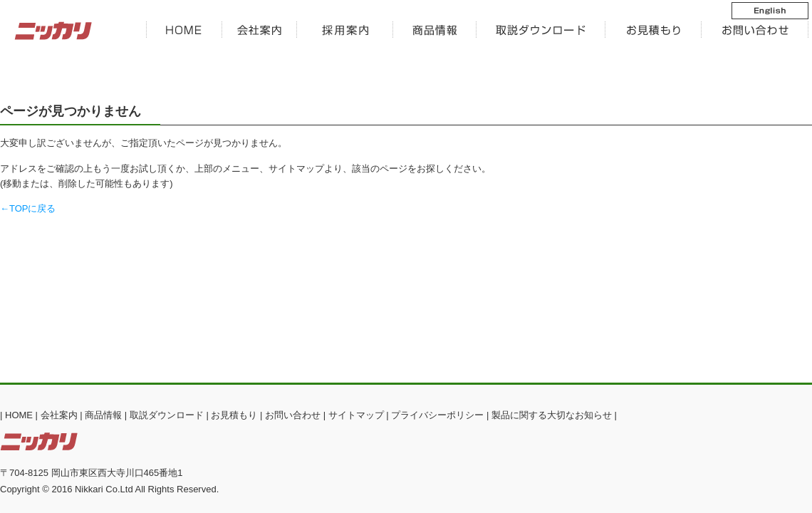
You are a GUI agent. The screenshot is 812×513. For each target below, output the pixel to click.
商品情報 (435, 30)
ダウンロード (541, 30)
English (759, 10)
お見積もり (654, 30)
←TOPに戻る (28, 208)
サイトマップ (356, 415)
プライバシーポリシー (437, 415)
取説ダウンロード (167, 415)
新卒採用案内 (345, 30)
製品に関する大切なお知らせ (552, 415)
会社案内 (260, 30)
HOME (184, 30)
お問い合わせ (755, 30)
